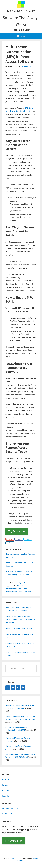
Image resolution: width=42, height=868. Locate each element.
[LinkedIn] (13, 688)
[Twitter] (18, 688)
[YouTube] (23, 688)
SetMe (24, 583)
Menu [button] (23, 36)
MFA (17, 586)
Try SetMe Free (14, 841)
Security (18, 583)
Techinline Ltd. (16, 859)
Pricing (5, 785)
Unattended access (25, 592)
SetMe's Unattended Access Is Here (19, 628)
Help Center (7, 814)
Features (6, 780)
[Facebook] (8, 688)
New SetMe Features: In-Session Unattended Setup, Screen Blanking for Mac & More (20, 619)
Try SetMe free (17, 531)
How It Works (8, 790)
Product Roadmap (10, 808)
